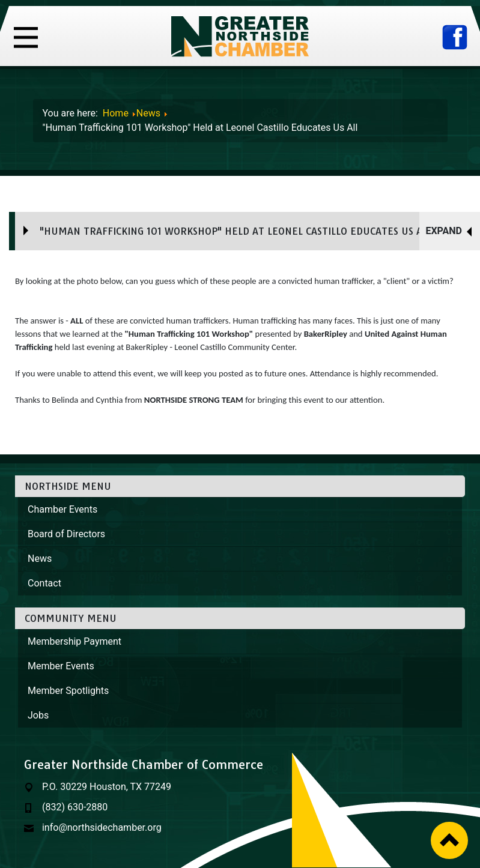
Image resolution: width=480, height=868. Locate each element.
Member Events (61, 666)
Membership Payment (74, 641)
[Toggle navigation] (26, 36)
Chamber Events (62, 509)
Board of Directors (66, 534)
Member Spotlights (68, 691)
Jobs (38, 715)
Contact (44, 583)
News (40, 559)
